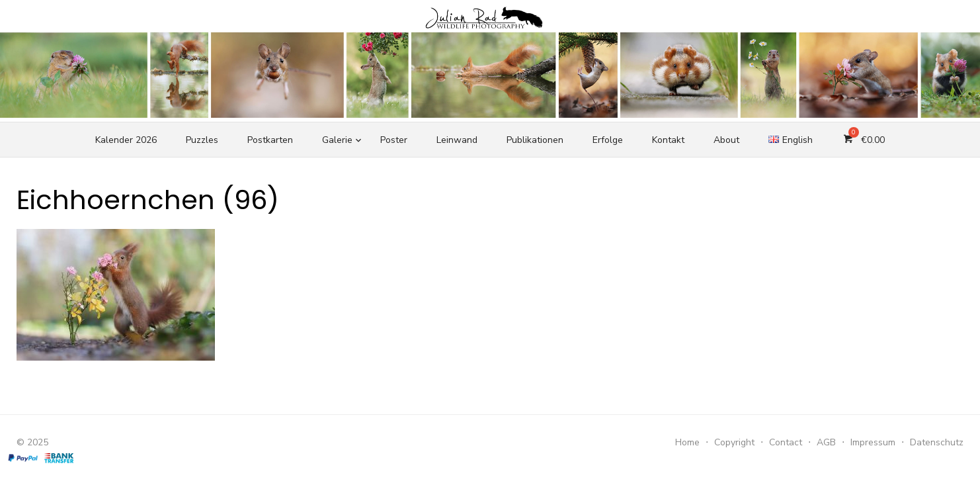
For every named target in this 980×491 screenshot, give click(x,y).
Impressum (873, 442)
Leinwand (457, 140)
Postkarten (270, 140)
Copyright (734, 442)
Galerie (337, 140)
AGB (826, 442)
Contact (786, 442)
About (726, 140)
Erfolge (608, 140)
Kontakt (668, 140)
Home (687, 442)
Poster (394, 140)
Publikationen (535, 140)
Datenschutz (937, 442)
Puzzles (202, 140)
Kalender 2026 (126, 140)
